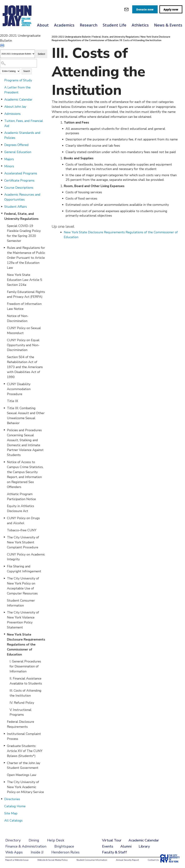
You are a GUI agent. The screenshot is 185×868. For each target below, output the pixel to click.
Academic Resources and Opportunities (22, 197)
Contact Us (153, 860)
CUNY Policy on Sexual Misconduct (24, 331)
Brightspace (64, 846)
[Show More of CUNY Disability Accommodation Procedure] (4, 384)
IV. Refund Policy (22, 703)
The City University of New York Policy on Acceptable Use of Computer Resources (23, 586)
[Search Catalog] (18, 63)
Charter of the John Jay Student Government (24, 765)
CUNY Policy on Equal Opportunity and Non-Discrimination (23, 345)
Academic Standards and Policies (22, 135)
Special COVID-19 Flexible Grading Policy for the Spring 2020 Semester (24, 233)
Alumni (126, 846)
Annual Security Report (127, 860)
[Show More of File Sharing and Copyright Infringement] (4, 566)
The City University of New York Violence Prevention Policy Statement (23, 620)
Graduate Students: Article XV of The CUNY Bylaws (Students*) (25, 751)
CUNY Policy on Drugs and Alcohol (23, 521)
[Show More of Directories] (2, 799)
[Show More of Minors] (2, 166)
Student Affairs (16, 207)
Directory (13, 840)
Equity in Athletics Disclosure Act (21, 508)
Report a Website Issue (17, 860)
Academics (64, 25)
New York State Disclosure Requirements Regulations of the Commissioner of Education (26, 644)
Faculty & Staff (114, 852)
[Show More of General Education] (2, 152)
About (43, 25)
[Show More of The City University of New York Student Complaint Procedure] (4, 537)
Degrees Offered (16, 145)
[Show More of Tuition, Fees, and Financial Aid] (2, 121)
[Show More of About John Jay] (2, 106)
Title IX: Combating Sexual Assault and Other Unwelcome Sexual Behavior (26, 416)
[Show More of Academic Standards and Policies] (2, 133)
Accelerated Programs (21, 173)
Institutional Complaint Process (24, 736)
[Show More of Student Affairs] (2, 206)
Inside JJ (37, 852)
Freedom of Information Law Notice (24, 306)
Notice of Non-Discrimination (18, 318)
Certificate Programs (19, 180)
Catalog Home (15, 806)
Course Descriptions (19, 188)
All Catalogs (13, 820)
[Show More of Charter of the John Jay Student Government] (4, 763)
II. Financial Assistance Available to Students (26, 681)
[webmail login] (126, 9)
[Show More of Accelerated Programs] (2, 173)
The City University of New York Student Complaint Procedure (23, 542)
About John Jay (15, 107)
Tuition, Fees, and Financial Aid (24, 123)
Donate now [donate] (145, 9)
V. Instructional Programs (21, 712)
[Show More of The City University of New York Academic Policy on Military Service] (4, 782)
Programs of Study (18, 80)
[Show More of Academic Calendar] (2, 99)
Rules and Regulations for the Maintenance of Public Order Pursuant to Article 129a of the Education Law (26, 258)
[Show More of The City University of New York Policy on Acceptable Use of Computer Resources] (4, 578)
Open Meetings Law (22, 775)
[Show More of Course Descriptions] (2, 187)
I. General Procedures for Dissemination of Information (25, 666)
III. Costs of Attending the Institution (26, 693)
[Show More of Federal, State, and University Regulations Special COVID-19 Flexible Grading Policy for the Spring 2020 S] (2, 214)
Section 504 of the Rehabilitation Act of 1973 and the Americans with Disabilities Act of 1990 (25, 367)
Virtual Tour (112, 840)
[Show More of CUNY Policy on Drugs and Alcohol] (4, 518)
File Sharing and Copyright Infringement (24, 569)
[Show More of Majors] (2, 159)
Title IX (13, 401)
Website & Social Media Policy (52, 860)
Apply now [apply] (171, 9)
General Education (18, 152)
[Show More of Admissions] (2, 114)
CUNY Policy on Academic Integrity (26, 557)
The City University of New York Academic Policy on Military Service (25, 787)
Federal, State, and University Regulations (21, 216)
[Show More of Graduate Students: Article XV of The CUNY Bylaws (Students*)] (4, 746)
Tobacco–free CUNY (22, 530)
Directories (12, 799)
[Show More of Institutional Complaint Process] (4, 734)
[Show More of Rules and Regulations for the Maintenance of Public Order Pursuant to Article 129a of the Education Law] (4, 248)
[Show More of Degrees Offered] (2, 145)
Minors (9, 166)
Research (89, 25)
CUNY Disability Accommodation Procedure (19, 389)
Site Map (11, 813)
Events (108, 846)
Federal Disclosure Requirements (21, 724)
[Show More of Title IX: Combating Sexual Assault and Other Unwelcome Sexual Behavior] (4, 408)
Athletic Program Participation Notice (21, 497)
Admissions (12, 114)
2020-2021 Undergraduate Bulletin (71, 37)
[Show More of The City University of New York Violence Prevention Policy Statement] (4, 612)
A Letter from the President (17, 90)
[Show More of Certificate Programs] (2, 180)
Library (144, 846)
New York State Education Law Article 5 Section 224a (25, 280)
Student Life (115, 25)
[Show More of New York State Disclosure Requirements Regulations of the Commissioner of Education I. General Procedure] (4, 634)
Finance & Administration (26, 846)
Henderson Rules (65, 852)
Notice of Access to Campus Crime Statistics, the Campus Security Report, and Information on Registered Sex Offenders (25, 474)
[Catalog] (18, 54)
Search (27, 71)
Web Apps (14, 852)
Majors (9, 159)
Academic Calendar (18, 99)
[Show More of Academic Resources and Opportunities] (2, 194)
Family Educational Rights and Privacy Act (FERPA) (26, 294)
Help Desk (56, 840)
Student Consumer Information (21, 603)
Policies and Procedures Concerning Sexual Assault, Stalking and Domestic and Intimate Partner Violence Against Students (25, 443)
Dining (34, 840)
